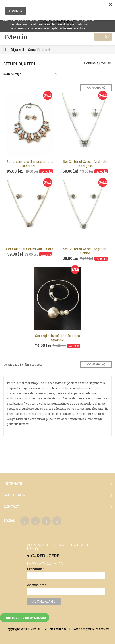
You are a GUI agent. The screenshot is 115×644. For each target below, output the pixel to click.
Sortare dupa (12, 74)
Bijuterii (18, 50)
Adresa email (39, 585)
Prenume (36, 569)
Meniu (17, 37)
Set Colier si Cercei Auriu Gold (30, 249)
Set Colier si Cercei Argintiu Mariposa (85, 164)
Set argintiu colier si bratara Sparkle (57, 338)
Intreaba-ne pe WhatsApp (25, 618)
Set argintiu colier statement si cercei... (30, 164)
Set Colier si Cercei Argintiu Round (85, 251)
